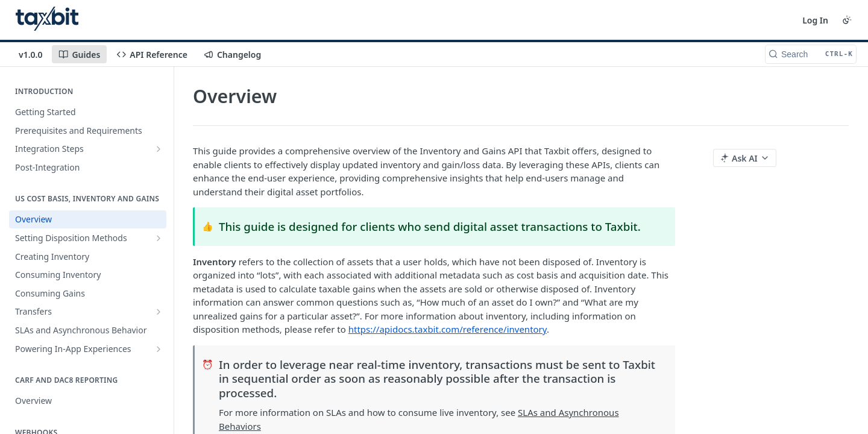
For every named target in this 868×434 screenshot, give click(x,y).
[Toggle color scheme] (847, 20)
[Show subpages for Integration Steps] (159, 149)
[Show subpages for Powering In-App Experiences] (159, 349)
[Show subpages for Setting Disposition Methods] (159, 238)
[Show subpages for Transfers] (159, 312)
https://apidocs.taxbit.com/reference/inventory (448, 329)
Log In (815, 20)
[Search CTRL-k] (811, 54)
